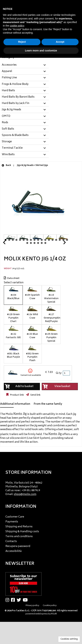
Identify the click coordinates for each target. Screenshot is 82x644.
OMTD (6, 116)
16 (60, 240)
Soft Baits (8, 129)
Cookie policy (50, 606)
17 (63, 240)
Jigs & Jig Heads (11, 110)
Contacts (11, 541)
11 (42, 240)
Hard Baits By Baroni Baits (18, 97)
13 (49, 240)
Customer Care (15, 517)
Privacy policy (32, 606)
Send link (35, 395)
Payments (12, 522)
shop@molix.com (25, 494)
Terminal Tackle (12, 148)
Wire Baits (8, 155)
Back (6, 165)
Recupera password (18, 546)
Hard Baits (8, 91)
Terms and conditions (19, 537)
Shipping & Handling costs (22, 532)
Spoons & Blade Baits (15, 135)
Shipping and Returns (19, 527)
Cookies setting (69, 639)
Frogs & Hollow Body (15, 84)
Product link (17, 395)
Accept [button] (60, 42)
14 (53, 240)
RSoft (54, 614)
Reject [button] (22, 42)
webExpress (42, 614)
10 (38, 240)
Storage (7, 142)
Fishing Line (9, 78)
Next (60, 243)
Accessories (9, 65)
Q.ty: (59, 373)
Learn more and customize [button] (41, 51)
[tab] (25, 65)
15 (56, 240)
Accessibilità (13, 551)
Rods (5, 123)
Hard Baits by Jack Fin (16, 103)
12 (45, 240)
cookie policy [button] (17, 26)
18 (67, 240)
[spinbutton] (67, 373)
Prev (8, 243)
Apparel (7, 71)
